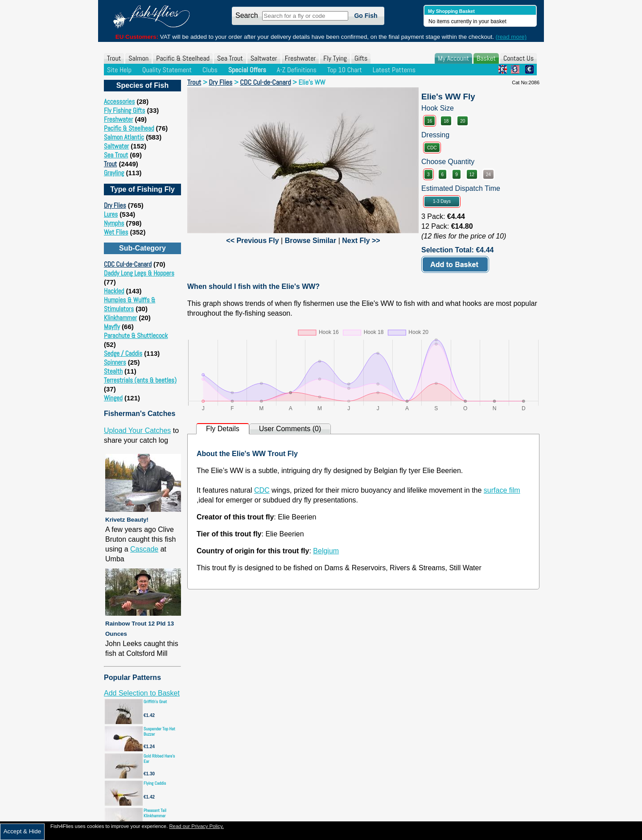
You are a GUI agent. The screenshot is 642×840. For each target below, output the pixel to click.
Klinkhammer (120, 318)
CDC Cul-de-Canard (128, 264)
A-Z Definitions (297, 70)
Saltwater (264, 58)
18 (446, 121)
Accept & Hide (22, 831)
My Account (453, 58)
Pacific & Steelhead (183, 58)
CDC (432, 148)
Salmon (138, 58)
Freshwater (300, 58)
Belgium (326, 551)
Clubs (210, 70)
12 (472, 175)
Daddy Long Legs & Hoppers (139, 273)
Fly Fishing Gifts (124, 110)
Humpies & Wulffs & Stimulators (130, 304)
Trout (114, 58)
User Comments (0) (290, 429)
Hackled (114, 291)
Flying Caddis (155, 783)
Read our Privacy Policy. (196, 826)
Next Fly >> (361, 241)
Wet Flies (116, 232)
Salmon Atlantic (124, 137)
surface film (502, 490)
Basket (486, 58)
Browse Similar (311, 241)
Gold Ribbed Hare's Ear (159, 759)
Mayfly (112, 327)
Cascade (144, 549)
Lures (111, 214)
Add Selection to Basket (142, 693)
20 (463, 121)
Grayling (114, 173)
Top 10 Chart (345, 70)
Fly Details (223, 429)
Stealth (113, 371)
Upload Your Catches (137, 430)
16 (430, 121)
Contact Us (519, 58)
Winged (113, 398)
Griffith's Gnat (155, 702)
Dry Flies (115, 205)
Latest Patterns (394, 70)
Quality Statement (167, 70)
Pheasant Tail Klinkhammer (155, 813)
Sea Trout (230, 58)
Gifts (361, 58)
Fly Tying (335, 58)
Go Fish (366, 16)
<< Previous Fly (252, 241)
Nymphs (114, 223)
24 (488, 175)
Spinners (115, 362)
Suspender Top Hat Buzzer (159, 731)
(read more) (511, 37)
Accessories (119, 101)
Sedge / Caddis (123, 353)
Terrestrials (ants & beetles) (140, 380)
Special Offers (247, 70)
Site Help (119, 70)
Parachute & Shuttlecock (136, 336)
